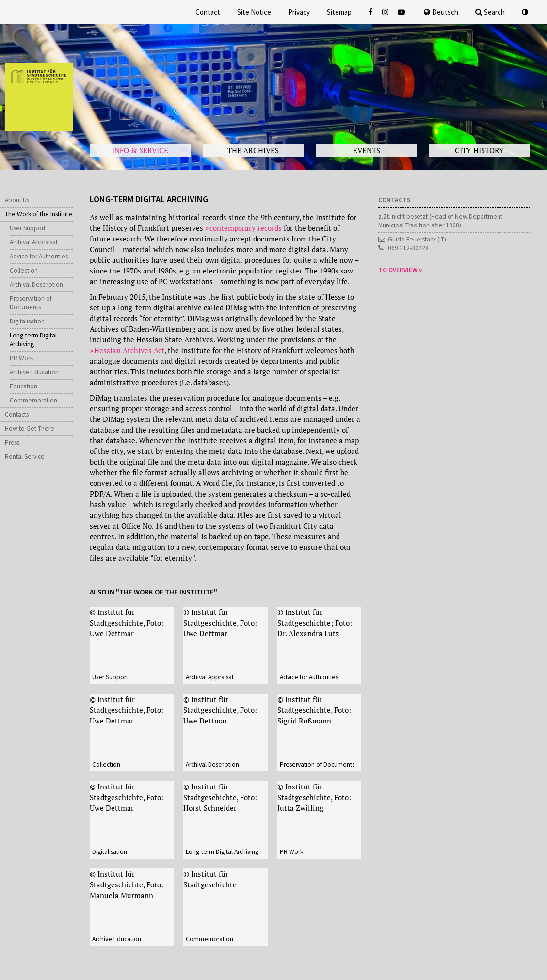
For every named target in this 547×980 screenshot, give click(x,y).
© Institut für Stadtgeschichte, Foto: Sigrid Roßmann (314, 710)
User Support (28, 228)
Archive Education (34, 372)
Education (24, 386)
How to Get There (30, 428)
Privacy (299, 12)
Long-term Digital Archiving (33, 340)
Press (12, 442)
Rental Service (25, 457)
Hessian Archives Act (129, 350)
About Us (17, 200)
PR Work (21, 358)
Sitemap (339, 12)
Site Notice (254, 12)
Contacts (17, 414)
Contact (208, 12)
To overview (398, 270)
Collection (24, 270)
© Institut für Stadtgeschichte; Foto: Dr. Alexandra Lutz (315, 623)
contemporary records (246, 228)
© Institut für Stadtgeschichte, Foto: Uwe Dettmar (127, 623)
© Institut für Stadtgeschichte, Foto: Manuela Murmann (127, 884)
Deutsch (441, 12)
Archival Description (36, 284)
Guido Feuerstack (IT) (417, 239)
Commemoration (33, 400)
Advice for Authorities (39, 256)
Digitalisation (27, 321)
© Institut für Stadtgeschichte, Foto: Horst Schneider (220, 797)
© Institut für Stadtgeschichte (210, 879)
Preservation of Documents (31, 303)
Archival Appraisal (33, 242)
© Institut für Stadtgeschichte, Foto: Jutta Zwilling (314, 797)
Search (490, 12)
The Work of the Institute (39, 214)
